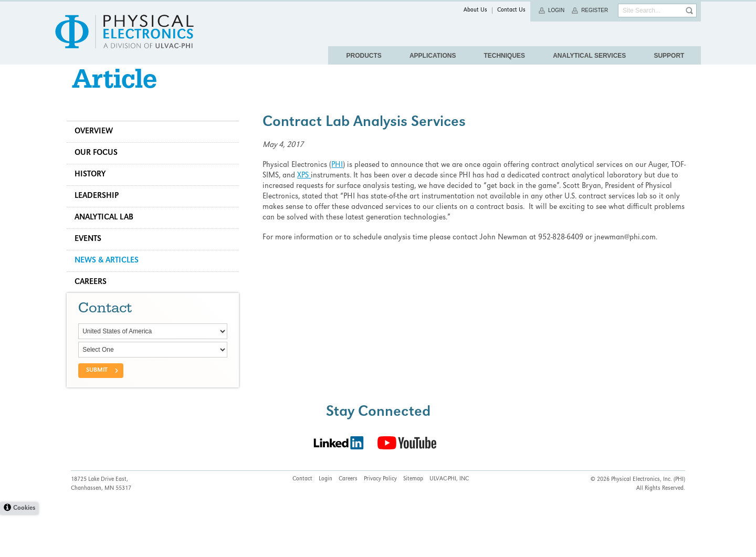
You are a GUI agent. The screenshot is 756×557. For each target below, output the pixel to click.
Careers (95, 299)
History (94, 191)
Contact (302, 522)
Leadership (101, 213)
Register (595, 10)
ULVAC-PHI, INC (449, 522)
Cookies (24, 551)
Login (556, 10)
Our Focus (100, 170)
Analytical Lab (108, 234)
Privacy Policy (380, 522)
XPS (306, 192)
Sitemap (413, 522)
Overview (98, 148)
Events (92, 256)
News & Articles (111, 277)
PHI (339, 182)
